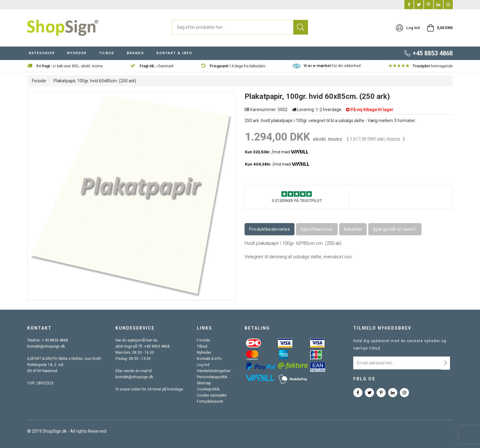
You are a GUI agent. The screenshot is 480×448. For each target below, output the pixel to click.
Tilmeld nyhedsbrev (382, 328)
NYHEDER (77, 53)
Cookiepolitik (208, 389)
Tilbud (202, 346)
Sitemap (204, 383)
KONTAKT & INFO (174, 53)
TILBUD (107, 53)
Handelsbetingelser (214, 371)
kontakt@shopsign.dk (46, 346)
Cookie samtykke (212, 395)
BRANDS (135, 53)
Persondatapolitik (212, 377)
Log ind (204, 365)
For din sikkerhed (332, 66)
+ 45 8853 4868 (55, 340)
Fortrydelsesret (210, 401)
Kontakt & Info (209, 359)
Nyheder (204, 353)
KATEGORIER (42, 53)
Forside (39, 81)
